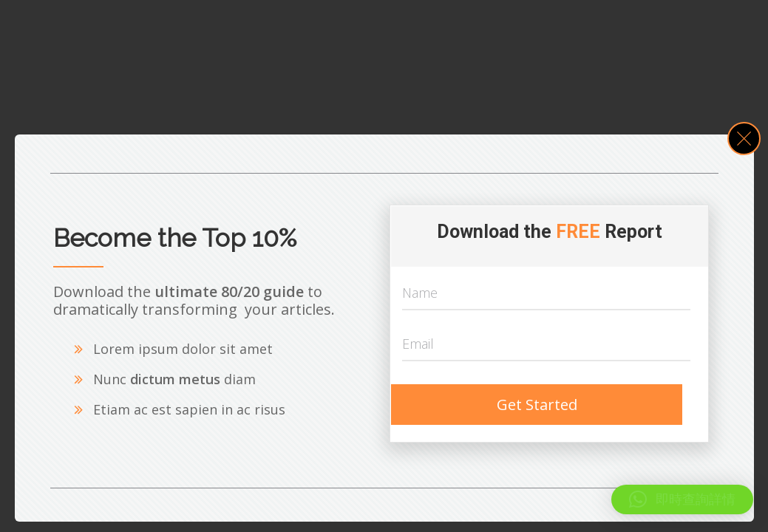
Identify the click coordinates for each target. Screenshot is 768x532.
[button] (682, 499)
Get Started (537, 405)
